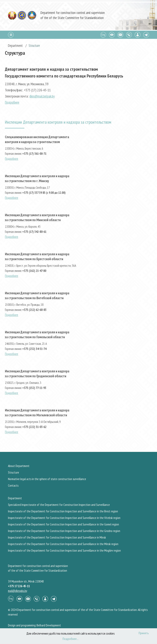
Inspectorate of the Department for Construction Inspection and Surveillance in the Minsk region (63, 544)
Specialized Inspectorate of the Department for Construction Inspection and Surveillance (59, 505)
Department (15, 498)
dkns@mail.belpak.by (42, 96)
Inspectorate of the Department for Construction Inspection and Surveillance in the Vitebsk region (64, 518)
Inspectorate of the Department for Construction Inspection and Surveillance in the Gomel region (63, 524)
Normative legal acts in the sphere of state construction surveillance (47, 479)
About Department (19, 466)
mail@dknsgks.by (18, 591)
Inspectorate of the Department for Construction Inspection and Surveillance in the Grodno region (64, 531)
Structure (13, 472)
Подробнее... (71, 639)
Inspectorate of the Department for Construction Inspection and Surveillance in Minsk (57, 537)
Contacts (13, 486)
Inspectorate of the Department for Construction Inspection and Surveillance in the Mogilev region (64, 550)
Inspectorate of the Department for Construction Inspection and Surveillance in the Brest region (63, 511)
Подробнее (12, 102)
